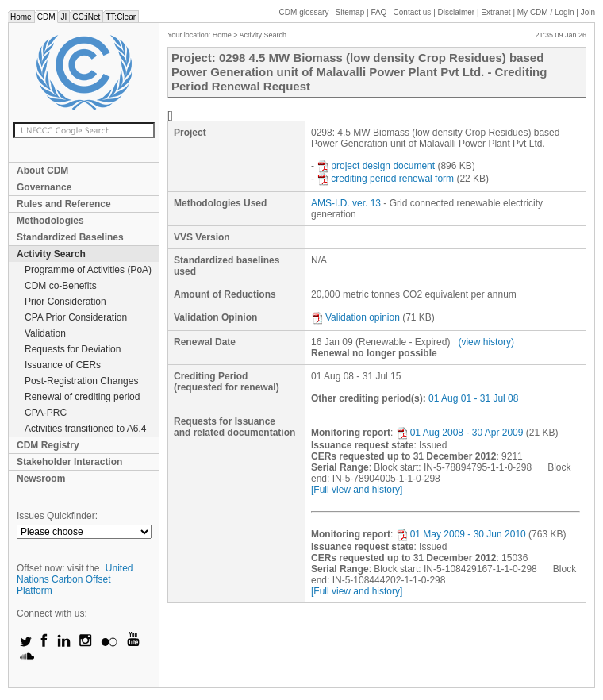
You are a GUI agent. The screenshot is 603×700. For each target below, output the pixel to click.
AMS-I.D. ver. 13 (346, 203)
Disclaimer (457, 12)
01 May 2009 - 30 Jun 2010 (461, 534)
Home (21, 17)
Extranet (495, 12)
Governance (44, 187)
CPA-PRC (46, 413)
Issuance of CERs (63, 365)
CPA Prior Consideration (76, 317)
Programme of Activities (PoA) (88, 270)
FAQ (378, 12)
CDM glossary (304, 12)
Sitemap (350, 12)
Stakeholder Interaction (69, 462)
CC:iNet (86, 17)
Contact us (413, 12)
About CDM (42, 171)
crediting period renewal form (385, 179)
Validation (45, 333)
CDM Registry (48, 445)
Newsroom (41, 479)
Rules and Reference (64, 204)
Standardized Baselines (70, 237)
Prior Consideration (65, 302)
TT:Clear (121, 17)
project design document (376, 166)
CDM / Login (547, 12)
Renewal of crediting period (82, 397)
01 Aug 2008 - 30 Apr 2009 (460, 433)
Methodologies (50, 221)
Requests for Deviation (73, 349)
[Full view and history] (357, 490)
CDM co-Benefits (61, 286)
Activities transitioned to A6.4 (85, 429)
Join (588, 12)
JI (63, 17)
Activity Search (51, 254)
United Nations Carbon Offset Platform (75, 579)
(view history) (486, 342)
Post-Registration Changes (81, 381)
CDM (46, 17)
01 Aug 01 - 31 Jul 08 (473, 398)
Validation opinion (355, 317)
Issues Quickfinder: (57, 516)
